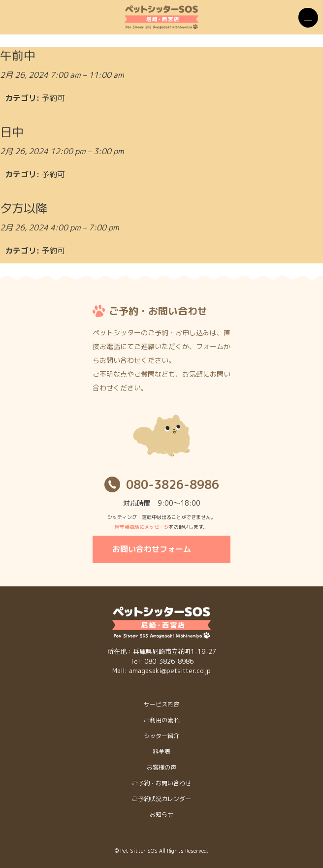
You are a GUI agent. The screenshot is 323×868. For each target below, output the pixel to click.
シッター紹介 (161, 736)
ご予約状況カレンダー (161, 799)
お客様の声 (161, 767)
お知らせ (161, 815)
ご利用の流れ (161, 720)
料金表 (161, 752)
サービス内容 (161, 704)
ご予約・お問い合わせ (161, 783)
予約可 (53, 98)
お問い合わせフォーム (152, 549)
